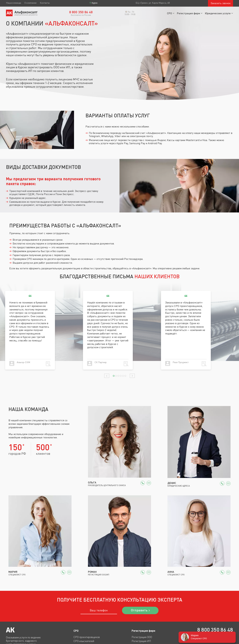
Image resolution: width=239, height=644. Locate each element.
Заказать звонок (220, 3)
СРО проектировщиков (87, 637)
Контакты (45, 3)
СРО (169, 13)
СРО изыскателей (84, 641)
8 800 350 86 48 (215, 630)
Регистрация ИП (141, 641)
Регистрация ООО (142, 637)
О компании (30, 3)
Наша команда (14, 3)
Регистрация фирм (188, 13)
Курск (95, 3)
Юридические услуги (218, 13)
